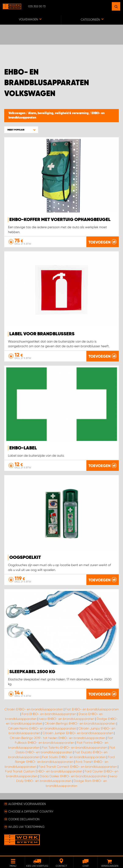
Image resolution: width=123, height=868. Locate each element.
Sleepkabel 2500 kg (32, 672)
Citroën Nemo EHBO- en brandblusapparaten (42, 728)
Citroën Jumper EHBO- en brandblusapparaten (78, 733)
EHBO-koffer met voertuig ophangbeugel (60, 220)
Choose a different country (31, 811)
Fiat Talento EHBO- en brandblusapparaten (75, 748)
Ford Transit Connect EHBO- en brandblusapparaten (78, 767)
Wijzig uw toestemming (26, 827)
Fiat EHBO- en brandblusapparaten (92, 709)
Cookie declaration (24, 819)
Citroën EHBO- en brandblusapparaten (34, 709)
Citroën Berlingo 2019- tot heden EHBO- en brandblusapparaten (57, 738)
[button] (21, 130)
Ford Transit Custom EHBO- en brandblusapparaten (44, 771)
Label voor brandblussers (42, 334)
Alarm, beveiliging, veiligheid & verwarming (59, 113)
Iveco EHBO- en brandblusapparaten (67, 719)
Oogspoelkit (25, 558)
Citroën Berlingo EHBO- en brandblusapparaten (80, 724)
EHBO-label (23, 448)
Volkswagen (17, 113)
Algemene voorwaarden (27, 804)
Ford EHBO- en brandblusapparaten (49, 714)
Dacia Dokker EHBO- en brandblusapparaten (73, 776)
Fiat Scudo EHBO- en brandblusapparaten (74, 757)
